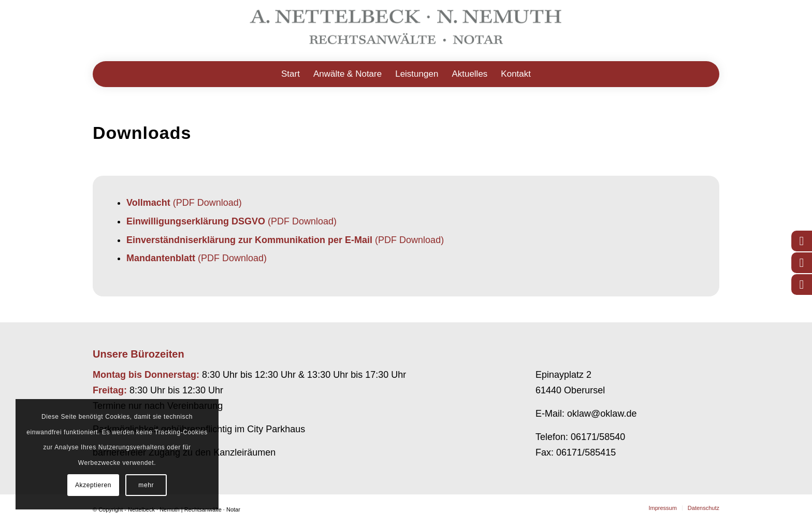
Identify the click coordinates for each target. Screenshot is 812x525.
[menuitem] (291, 74)
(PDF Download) (184, 203)
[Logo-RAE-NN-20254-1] (406, 31)
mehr (146, 485)
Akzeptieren (93, 485)
